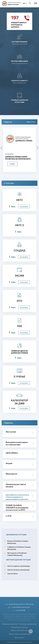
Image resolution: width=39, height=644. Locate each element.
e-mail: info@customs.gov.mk (19, 607)
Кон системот (24, 206)
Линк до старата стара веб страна (19, 634)
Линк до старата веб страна (19, 630)
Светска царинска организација (19, 566)
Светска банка (12, 574)
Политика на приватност (28, 624)
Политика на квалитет (10, 624)
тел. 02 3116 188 (19, 610)
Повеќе (12, 164)
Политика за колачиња (19, 627)
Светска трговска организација (18, 570)
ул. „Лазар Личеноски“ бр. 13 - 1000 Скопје (19, 604)
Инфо (13, 206)
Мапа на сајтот (20, 638)
